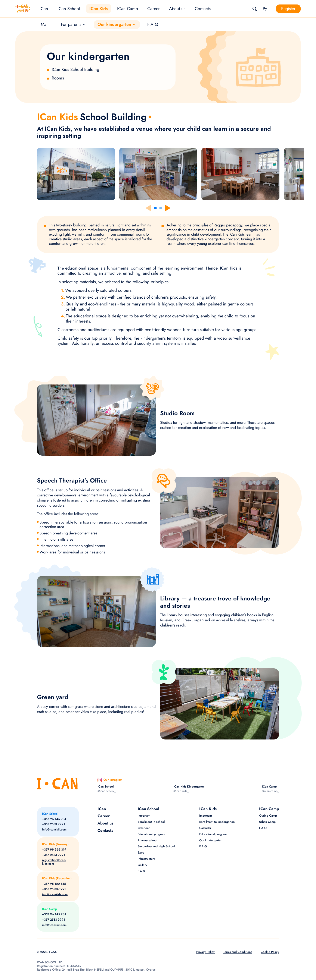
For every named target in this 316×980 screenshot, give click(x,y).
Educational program (151, 834)
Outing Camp (268, 816)
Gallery (142, 865)
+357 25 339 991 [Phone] (54, 889)
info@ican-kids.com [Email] (55, 894)
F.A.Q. (153, 24)
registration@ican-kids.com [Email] (54, 862)
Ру (265, 9)
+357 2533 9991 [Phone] (54, 824)
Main (45, 24)
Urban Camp (267, 822)
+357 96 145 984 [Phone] (54, 819)
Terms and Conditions (238, 952)
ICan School (69, 9)
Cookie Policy (270, 952)
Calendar (144, 828)
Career (154, 9)
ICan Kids (99, 9)
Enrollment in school (151, 822)
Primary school (147, 840)
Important (144, 816)
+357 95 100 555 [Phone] (54, 884)
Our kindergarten (211, 840)
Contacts (203, 9)
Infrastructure (147, 859)
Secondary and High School (156, 846)
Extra (141, 852)
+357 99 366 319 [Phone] (54, 850)
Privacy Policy (205, 952)
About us (177, 9)
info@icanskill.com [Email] (54, 830)
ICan (44, 9)
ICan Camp (128, 9)
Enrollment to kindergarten (217, 822)
